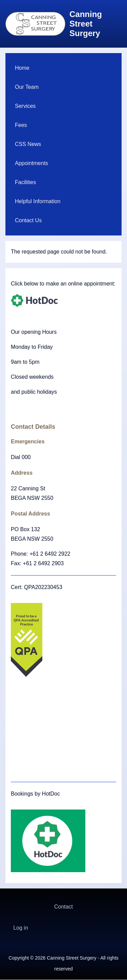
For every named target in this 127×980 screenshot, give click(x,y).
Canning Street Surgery (86, 24)
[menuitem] (63, 68)
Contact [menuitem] (63, 907)
